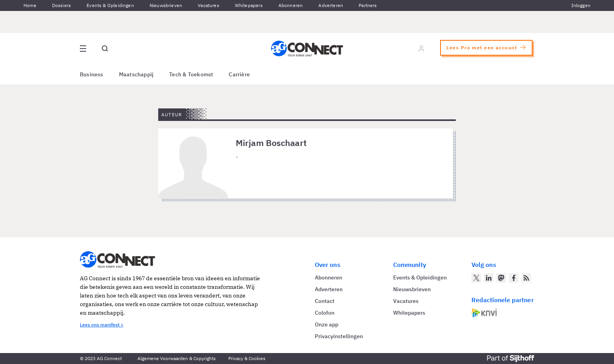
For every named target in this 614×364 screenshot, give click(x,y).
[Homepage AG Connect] (307, 49)
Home (30, 5)
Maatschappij (136, 74)
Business (92, 74)
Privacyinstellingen (339, 336)
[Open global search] (105, 49)
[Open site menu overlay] (83, 49)
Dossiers (61, 5)
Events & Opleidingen (110, 5)
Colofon (325, 313)
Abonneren (291, 5)
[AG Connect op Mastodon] (501, 278)
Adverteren (331, 5)
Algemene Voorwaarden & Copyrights (177, 358)
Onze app (327, 324)
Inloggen (581, 5)
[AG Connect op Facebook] (514, 278)
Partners (368, 5)
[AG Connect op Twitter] (476, 278)
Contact (325, 301)
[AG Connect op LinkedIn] (489, 278)
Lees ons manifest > (102, 325)
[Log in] (421, 49)
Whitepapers (249, 5)
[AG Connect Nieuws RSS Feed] (526, 278)
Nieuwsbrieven (166, 5)
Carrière (239, 74)
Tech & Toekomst (191, 74)
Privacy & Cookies (247, 358)
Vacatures (209, 5)
